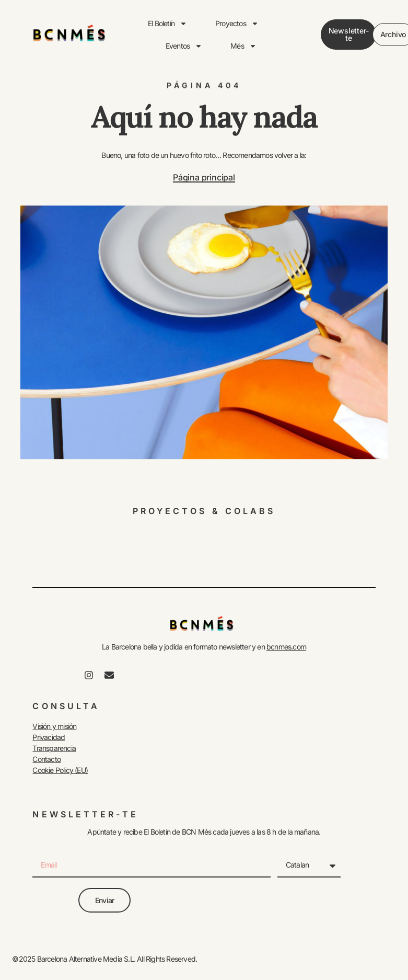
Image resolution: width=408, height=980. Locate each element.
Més (243, 46)
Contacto (46, 759)
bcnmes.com (286, 647)
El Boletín (167, 24)
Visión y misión (54, 726)
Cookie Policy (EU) (60, 770)
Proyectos (237, 24)
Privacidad (49, 737)
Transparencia (54, 748)
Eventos (184, 46)
